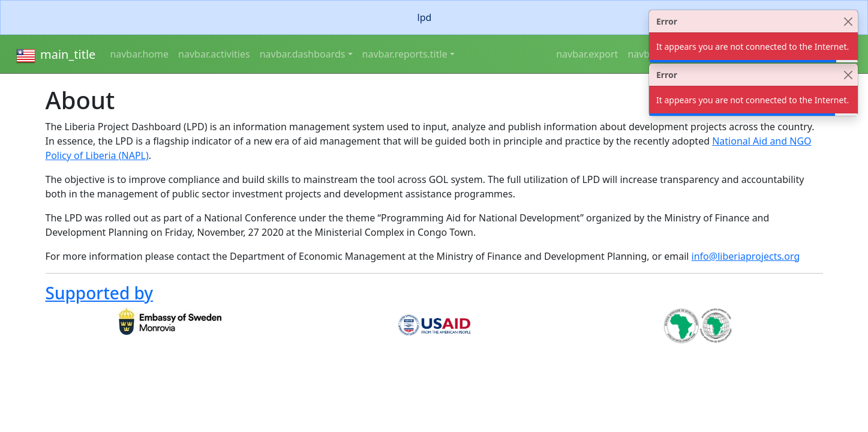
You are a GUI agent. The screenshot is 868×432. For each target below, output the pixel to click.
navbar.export (587, 54)
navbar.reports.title (405, 54)
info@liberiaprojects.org (746, 256)
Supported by (100, 293)
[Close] (848, 21)
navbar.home (139, 54)
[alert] (434, 17)
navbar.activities (214, 54)
